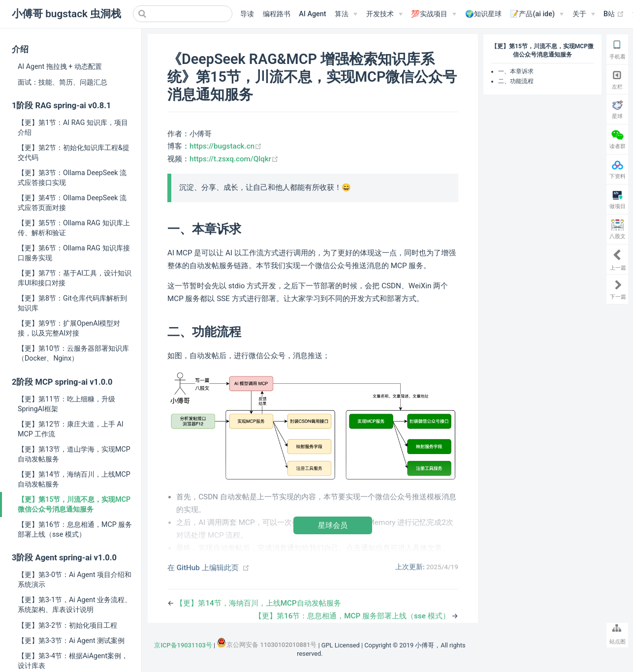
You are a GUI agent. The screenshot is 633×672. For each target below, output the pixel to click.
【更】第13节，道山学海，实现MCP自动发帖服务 (74, 454)
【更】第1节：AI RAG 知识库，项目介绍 (73, 127)
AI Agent (312, 14)
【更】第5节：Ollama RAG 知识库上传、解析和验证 (74, 228)
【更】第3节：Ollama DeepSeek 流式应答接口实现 (72, 178)
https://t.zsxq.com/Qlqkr (234, 159)
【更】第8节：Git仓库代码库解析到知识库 (72, 303)
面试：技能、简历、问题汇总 (63, 82)
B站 (614, 14)
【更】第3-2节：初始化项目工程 (67, 625)
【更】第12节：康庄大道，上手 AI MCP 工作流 (71, 429)
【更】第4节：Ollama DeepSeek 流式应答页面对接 (72, 203)
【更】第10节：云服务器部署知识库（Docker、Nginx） (73, 353)
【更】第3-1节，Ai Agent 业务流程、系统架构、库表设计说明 (75, 605)
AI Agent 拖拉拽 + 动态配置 (60, 66)
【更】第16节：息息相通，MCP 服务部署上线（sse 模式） (75, 529)
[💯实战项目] (434, 14)
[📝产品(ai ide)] (537, 14)
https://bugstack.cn (226, 146)
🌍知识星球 (483, 14)
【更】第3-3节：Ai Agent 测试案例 (71, 641)
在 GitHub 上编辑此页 (203, 568)
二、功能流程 (516, 81)
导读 (247, 14)
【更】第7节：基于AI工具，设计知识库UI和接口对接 (75, 278)
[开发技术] (384, 14)
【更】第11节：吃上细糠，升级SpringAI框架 (66, 404)
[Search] (183, 14)
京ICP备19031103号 (183, 645)
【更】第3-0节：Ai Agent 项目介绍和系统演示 (75, 580)
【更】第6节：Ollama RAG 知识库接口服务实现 (74, 253)
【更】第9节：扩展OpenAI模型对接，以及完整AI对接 (69, 328)
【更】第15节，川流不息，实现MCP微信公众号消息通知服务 (74, 504)
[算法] (346, 14)
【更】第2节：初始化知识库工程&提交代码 (74, 153)
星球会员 (333, 525)
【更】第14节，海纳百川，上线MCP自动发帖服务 (74, 479)
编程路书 (277, 14)
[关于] (584, 14)
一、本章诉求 (516, 71)
